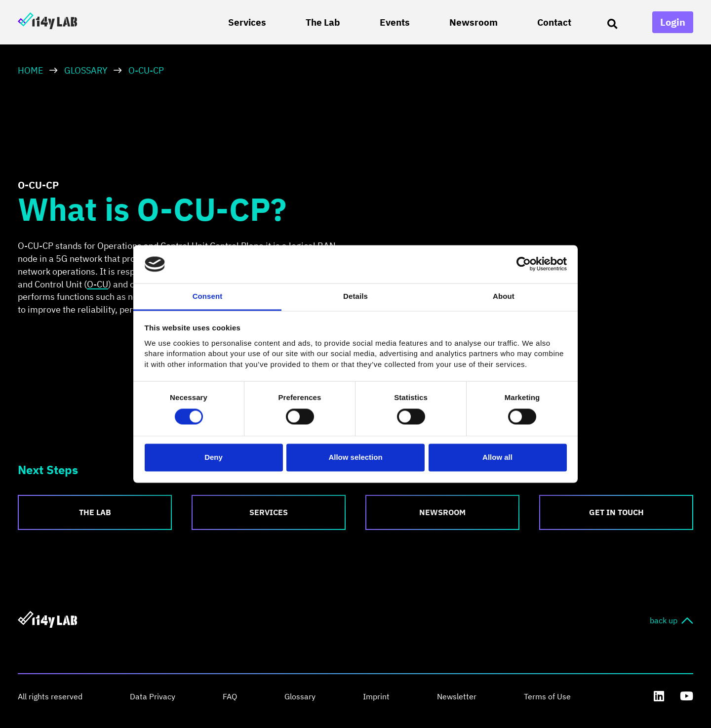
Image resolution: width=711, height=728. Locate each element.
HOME (31, 70)
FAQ (230, 696)
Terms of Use (547, 696)
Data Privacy (153, 696)
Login (673, 22)
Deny (214, 457)
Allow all (497, 457)
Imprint (376, 696)
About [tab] (504, 296)
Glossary (86, 70)
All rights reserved (50, 696)
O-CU (98, 284)
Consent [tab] (208, 296)
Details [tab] (355, 296)
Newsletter (457, 696)
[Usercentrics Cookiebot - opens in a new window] (524, 264)
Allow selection (355, 457)
